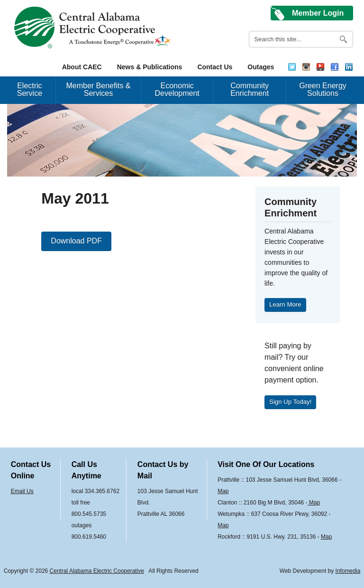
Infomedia (348, 571)
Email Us (22, 491)
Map (223, 491)
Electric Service (30, 89)
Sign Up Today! (290, 402)
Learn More (285, 304)
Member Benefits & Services (98, 89)
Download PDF (76, 241)
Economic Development (177, 89)
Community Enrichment (250, 89)
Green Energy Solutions (323, 89)
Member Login (318, 13)
